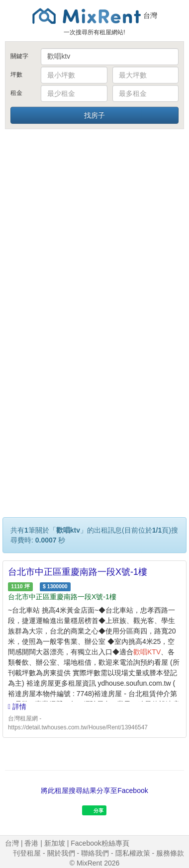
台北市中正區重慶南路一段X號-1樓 (78, 572)
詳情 (17, 707)
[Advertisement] (93, 229)
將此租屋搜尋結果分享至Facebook (94, 790)
